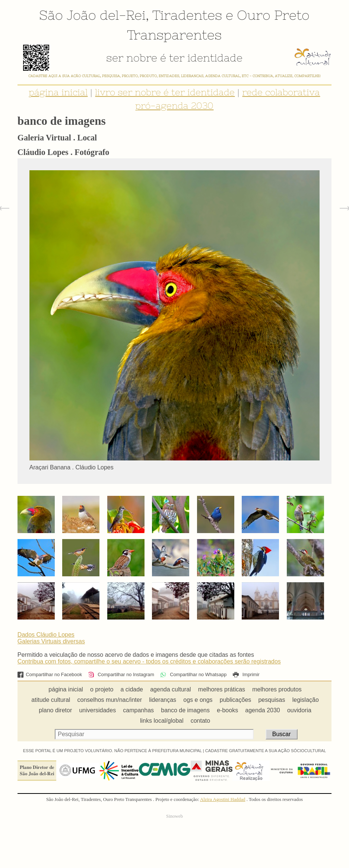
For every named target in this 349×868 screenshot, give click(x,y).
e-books (227, 710)
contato (200, 721)
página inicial (58, 92)
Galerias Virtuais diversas (51, 641)
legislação (306, 700)
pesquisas (272, 700)
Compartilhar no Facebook (50, 674)
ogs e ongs (198, 700)
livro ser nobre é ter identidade (165, 92)
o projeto (102, 689)
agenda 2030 (262, 710)
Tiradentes (187, 15)
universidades (97, 710)
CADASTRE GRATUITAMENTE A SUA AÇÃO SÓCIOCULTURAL (266, 751)
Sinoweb (174, 816)
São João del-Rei (92, 15)
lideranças (163, 700)
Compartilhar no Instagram (121, 674)
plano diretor (55, 710)
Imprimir (246, 674)
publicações (236, 700)
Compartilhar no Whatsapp (193, 674)
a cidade (132, 689)
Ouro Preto (273, 15)
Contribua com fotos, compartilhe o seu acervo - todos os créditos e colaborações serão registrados (149, 661)
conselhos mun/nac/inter (110, 700)
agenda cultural (170, 689)
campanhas (138, 710)
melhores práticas (222, 689)
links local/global (162, 721)
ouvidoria (299, 710)
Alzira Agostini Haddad (223, 799)
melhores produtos (277, 689)
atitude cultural (51, 700)
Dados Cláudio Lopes (46, 635)
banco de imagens (185, 710)
